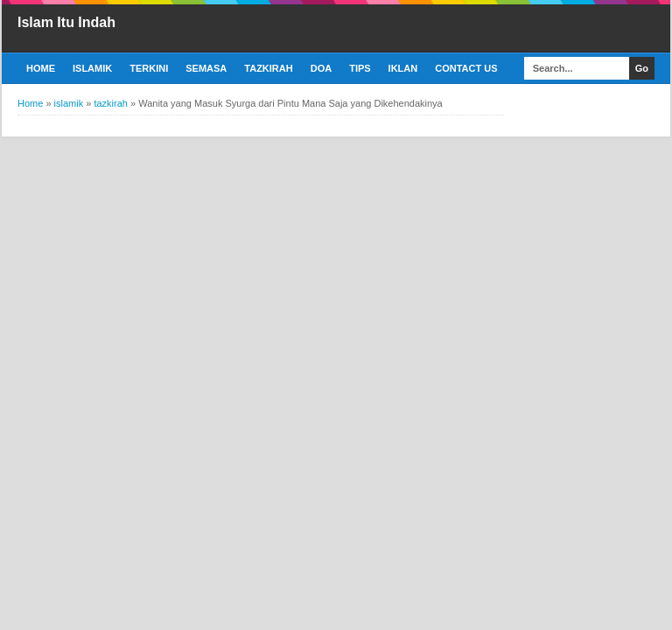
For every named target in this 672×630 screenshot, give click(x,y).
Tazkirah (268, 68)
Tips (360, 68)
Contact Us (466, 68)
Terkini (149, 68)
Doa (321, 68)
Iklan (403, 68)
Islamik (92, 68)
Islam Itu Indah (66, 22)
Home (41, 68)
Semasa (206, 68)
